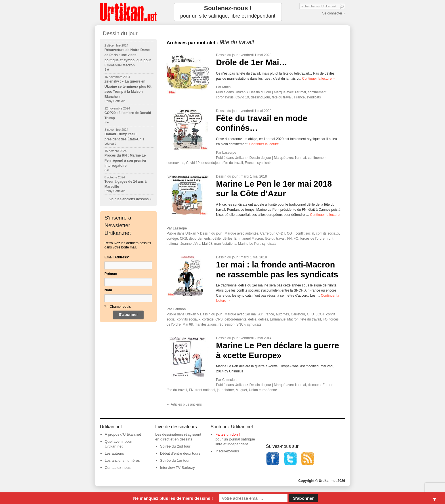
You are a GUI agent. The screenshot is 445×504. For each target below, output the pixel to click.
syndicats (314, 97)
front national (205, 390)
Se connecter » (334, 13)
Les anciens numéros (122, 460)
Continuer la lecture (319, 79)
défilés (227, 239)
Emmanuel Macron (249, 239)
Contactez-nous (118, 468)
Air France (266, 314)
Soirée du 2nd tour (175, 446)
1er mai (300, 92)
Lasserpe (229, 153)
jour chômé (225, 390)
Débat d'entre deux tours (180, 453)
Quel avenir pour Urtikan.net (118, 444)
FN (289, 239)
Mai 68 (207, 244)
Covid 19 (242, 97)
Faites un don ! (228, 434)
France (300, 97)
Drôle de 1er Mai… (252, 62)
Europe (328, 385)
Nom (108, 290)
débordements (200, 239)
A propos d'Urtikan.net (123, 434)
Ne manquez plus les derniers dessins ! (173, 498)
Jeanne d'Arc (190, 244)
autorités (252, 233)
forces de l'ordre (312, 239)
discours (314, 385)
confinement (317, 92)
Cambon (179, 309)
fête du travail (282, 97)
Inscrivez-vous (227, 451)
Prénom (111, 274)
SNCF (241, 324)
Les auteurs (114, 453)
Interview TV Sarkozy (178, 468)
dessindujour (260, 97)
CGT (290, 233)
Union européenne (263, 390)
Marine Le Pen (249, 244)
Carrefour (267, 233)
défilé (217, 239)
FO (296, 239)
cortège (172, 239)
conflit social (305, 233)
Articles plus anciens (184, 404)
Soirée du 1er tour (175, 460)
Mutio (226, 87)
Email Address (117, 257)
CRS (183, 239)
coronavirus (225, 97)
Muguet (242, 390)
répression (226, 324)
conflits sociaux (327, 233)
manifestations (225, 244)
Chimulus (229, 380)
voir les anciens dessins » (131, 199)
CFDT (281, 233)
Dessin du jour (227, 55)
